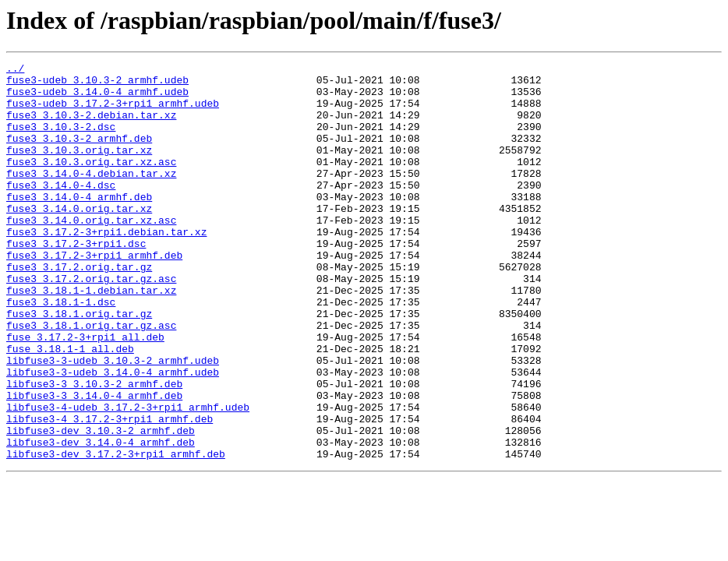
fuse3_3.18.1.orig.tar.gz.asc (91, 379)
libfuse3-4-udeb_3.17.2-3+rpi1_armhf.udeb (128, 477)
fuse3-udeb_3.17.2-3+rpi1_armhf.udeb (113, 112)
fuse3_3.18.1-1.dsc (61, 351)
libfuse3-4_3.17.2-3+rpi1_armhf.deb (110, 491)
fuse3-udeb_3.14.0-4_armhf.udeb (97, 98)
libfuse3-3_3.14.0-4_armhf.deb (94, 463)
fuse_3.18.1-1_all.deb (70, 407)
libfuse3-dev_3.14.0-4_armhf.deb (101, 519)
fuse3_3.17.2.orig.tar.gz (79, 309)
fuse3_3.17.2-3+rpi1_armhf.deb (94, 295)
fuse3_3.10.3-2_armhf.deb (79, 154)
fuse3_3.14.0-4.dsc (61, 210)
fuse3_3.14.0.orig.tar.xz (79, 238)
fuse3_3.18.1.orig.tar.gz (79, 365)
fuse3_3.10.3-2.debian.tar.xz (91, 126)
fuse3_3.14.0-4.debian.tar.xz (91, 196)
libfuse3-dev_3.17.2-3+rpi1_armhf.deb (116, 533)
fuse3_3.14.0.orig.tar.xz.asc (91, 252)
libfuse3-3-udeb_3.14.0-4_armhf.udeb (113, 435)
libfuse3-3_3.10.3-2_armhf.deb (94, 449)
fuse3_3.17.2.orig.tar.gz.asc (91, 323)
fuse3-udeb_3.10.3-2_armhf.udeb (97, 84)
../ (15, 70)
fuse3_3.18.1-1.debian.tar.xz (91, 337)
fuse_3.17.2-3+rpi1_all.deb (85, 393)
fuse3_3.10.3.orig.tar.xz (79, 168)
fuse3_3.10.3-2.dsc (61, 140)
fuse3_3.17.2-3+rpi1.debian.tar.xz (106, 266)
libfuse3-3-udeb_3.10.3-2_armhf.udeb (113, 421)
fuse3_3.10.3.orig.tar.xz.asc (91, 182)
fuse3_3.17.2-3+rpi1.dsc (76, 280)
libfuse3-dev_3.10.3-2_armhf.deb (101, 505)
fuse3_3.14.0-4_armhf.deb (79, 224)
